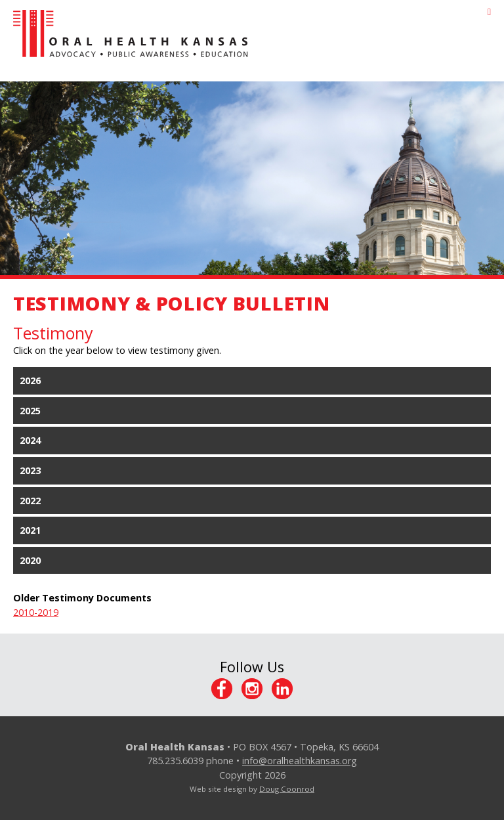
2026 (30, 380)
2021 (30, 530)
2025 (30, 411)
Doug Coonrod (287, 789)
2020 (30, 560)
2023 (30, 470)
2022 (30, 501)
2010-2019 (36, 612)
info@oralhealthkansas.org (300, 761)
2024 (30, 440)
